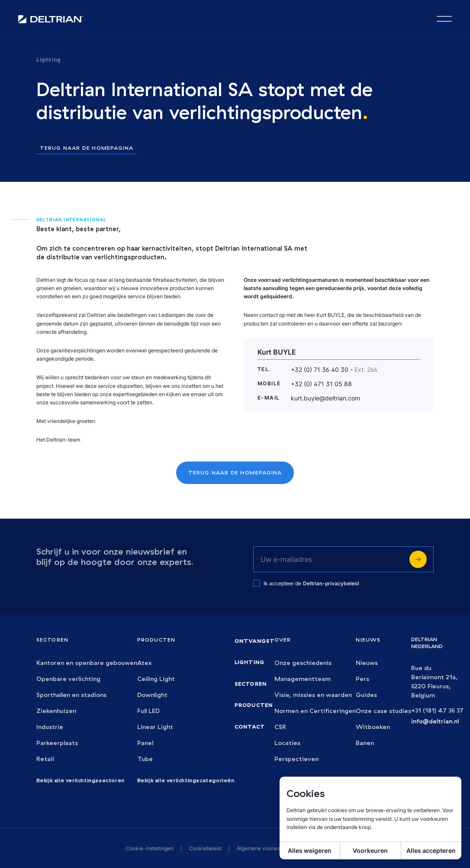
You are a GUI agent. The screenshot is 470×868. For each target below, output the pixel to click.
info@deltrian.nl (435, 721)
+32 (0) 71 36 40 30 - (334, 369)
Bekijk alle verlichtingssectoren (80, 780)
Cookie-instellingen (150, 848)
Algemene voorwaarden (266, 848)
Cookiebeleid (205, 848)
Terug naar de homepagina (87, 148)
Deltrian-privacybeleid (331, 583)
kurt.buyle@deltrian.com (325, 398)
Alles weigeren (310, 850)
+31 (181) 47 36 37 (437, 711)
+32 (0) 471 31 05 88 (321, 384)
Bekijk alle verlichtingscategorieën (186, 780)
